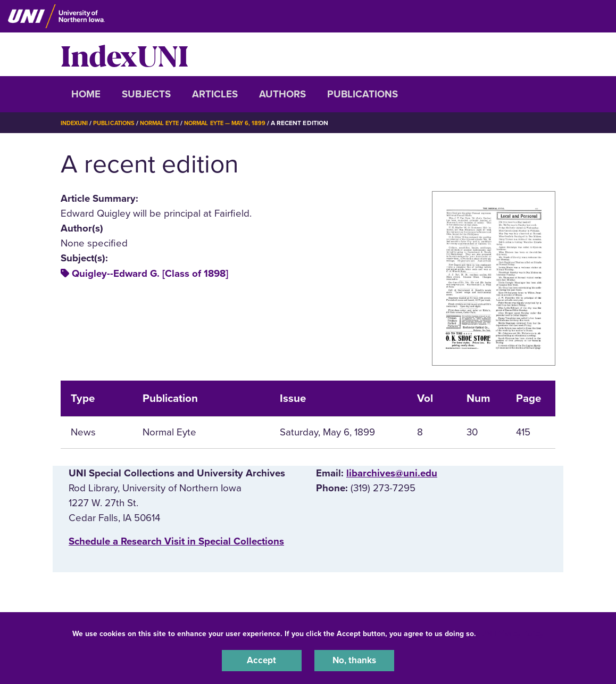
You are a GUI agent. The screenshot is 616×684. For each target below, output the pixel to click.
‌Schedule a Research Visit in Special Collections (176, 541)
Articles (215, 94)
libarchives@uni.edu (392, 473)
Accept (262, 660)
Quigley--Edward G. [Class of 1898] (150, 274)
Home (86, 94)
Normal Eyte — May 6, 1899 (239, 123)
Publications (363, 94)
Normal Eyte (168, 123)
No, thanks (354, 660)
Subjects (146, 94)
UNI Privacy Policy (512, 632)
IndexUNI (124, 54)
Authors (282, 94)
